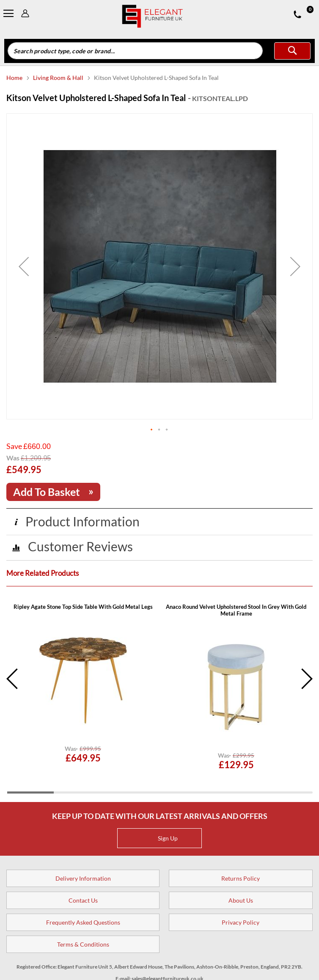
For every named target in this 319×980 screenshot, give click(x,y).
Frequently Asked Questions (83, 922)
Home (15, 78)
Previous (13, 679)
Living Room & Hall (59, 78)
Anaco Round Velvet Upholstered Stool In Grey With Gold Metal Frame (236, 610)
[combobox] (135, 51)
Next (306, 679)
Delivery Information (83, 878)
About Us (241, 900)
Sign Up (161, 838)
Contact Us (83, 900)
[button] (24, 266)
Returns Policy (241, 878)
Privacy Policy (241, 922)
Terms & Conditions (83, 944)
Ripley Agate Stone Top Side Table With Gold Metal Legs (83, 607)
